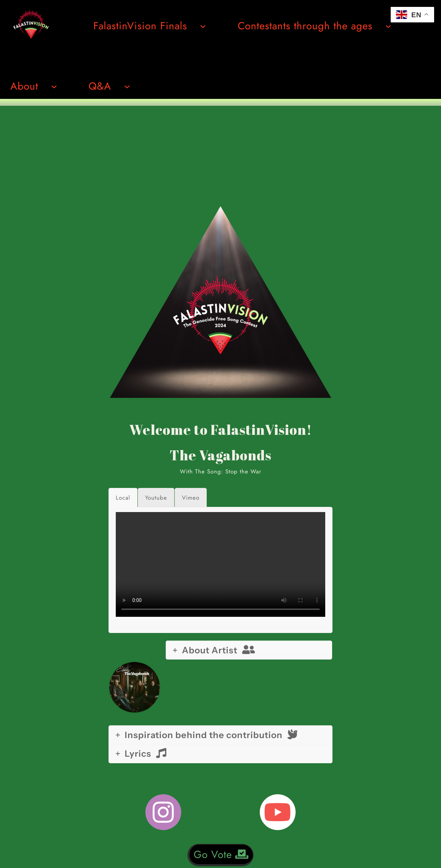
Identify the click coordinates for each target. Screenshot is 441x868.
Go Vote (221, 854)
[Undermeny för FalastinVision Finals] (203, 26)
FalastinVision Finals (140, 26)
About (24, 86)
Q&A (100, 86)
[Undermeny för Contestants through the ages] (388, 26)
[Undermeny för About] (54, 86)
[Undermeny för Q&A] (127, 86)
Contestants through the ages (305, 26)
